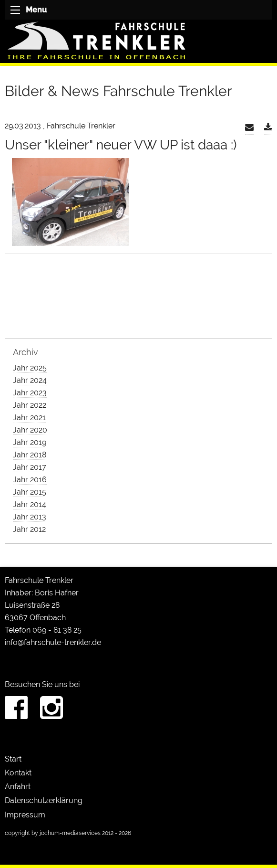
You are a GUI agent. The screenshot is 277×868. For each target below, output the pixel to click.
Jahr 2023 (30, 393)
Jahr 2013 (30, 517)
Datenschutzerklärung (44, 800)
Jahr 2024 (30, 380)
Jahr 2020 (30, 430)
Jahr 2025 (30, 368)
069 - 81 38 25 (57, 630)
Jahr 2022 (30, 405)
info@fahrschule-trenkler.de (53, 642)
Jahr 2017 (30, 467)
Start (13, 759)
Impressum (25, 815)
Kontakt (18, 773)
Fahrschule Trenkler (39, 580)
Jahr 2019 (30, 442)
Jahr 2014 (30, 504)
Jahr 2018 (30, 455)
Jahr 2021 (29, 418)
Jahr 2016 (30, 480)
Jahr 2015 (30, 492)
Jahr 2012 (29, 529)
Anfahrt (18, 787)
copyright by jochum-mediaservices (53, 833)
